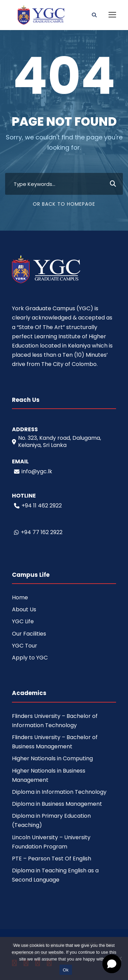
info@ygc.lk (33, 471)
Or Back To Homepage (64, 204)
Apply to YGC (30, 658)
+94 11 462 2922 (38, 506)
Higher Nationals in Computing (52, 758)
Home (20, 597)
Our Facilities (29, 634)
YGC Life (23, 621)
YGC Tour (25, 646)
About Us (24, 609)
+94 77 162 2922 (38, 532)
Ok (66, 970)
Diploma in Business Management (57, 804)
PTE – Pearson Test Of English (52, 859)
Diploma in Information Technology (59, 792)
